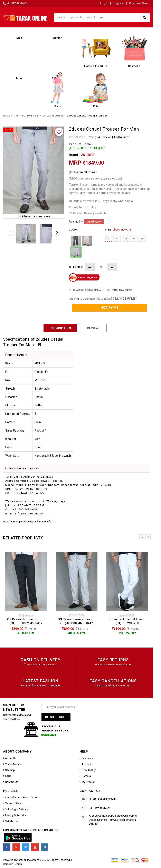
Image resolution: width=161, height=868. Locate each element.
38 (142, 239)
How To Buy (89, 770)
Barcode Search (12, 864)
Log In (104, 3)
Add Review (121, 137)
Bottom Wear (30, 116)
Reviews (94, 328)
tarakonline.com (27, 860)
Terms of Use (13, 804)
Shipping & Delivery (17, 810)
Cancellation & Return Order (21, 798)
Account (87, 764)
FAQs (8, 776)
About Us (11, 758)
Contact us (90, 791)
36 (134, 239)
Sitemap (10, 770)
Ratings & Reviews (100, 137)
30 (109, 239)
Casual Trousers (53, 116)
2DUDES (88, 155)
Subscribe (57, 717)
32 (117, 239)
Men (16, 116)
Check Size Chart (122, 230)
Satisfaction (12, 821)
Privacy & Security (15, 815)
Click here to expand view (34, 216)
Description (60, 328)
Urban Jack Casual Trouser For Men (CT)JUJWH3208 (128, 621)
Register (119, 3)
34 (125, 239)
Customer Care (139, 3)
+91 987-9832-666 (17, 3)
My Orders (88, 782)
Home (6, 116)
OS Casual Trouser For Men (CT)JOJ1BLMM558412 (27, 621)
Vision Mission (14, 764)
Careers (86, 776)
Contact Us (12, 782)
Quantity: (76, 267)
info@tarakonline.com (103, 799)
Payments (87, 758)
